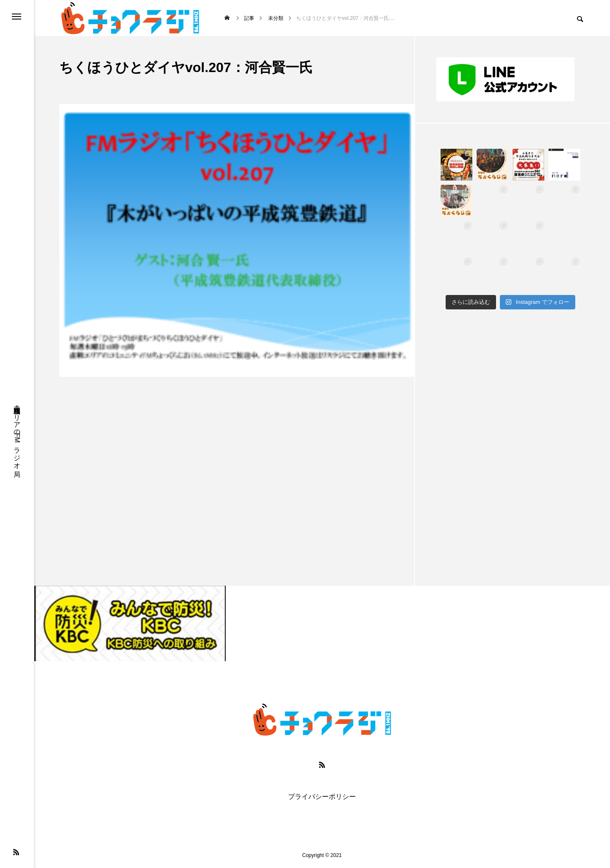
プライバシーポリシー (322, 797)
